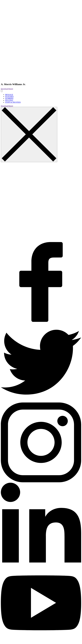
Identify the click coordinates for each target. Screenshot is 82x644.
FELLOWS (9, 100)
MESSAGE (9, 95)
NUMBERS (9, 98)
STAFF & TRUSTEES (13, 102)
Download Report (7, 89)
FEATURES (9, 97)
